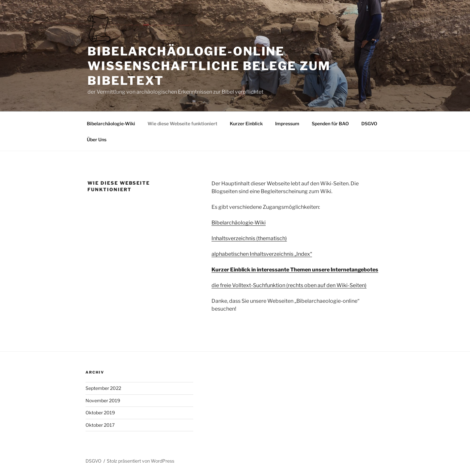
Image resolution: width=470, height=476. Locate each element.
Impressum (287, 123)
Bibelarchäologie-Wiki (111, 123)
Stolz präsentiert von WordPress (141, 461)
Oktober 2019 (100, 413)
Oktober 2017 (100, 425)
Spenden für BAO (330, 123)
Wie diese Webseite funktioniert (182, 123)
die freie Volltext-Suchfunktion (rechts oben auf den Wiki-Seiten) (289, 285)
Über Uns (97, 139)
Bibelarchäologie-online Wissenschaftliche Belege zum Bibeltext (209, 66)
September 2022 (103, 388)
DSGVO (369, 123)
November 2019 (103, 400)
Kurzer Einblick (246, 123)
